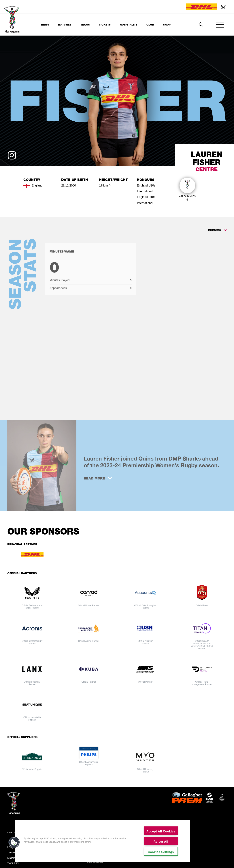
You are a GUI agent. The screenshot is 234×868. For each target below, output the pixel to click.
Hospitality (129, 25)
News (45, 25)
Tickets (105, 25)
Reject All (161, 842)
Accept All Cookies (161, 831)
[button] (14, 842)
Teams (85, 25)
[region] (102, 841)
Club (150, 25)
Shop (167, 25)
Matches (65, 25)
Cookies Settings (161, 852)
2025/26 (217, 230)
